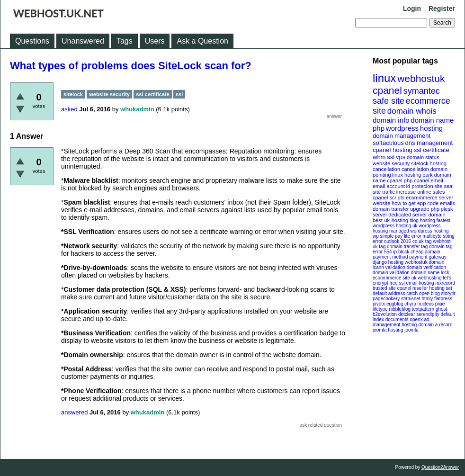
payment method (390, 257)
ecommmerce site (391, 278)
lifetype (380, 309)
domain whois (412, 111)
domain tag (441, 247)
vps (401, 157)
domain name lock (430, 273)
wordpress (402, 128)
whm (379, 157)
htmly (427, 299)
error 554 (382, 252)
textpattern (423, 309)
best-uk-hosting (390, 220)
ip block (401, 252)
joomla (411, 330)
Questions (32, 41)
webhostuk (421, 78)
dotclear (407, 314)
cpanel (387, 90)
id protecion (420, 186)
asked (69, 109)
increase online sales (421, 192)
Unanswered (83, 41)
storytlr (448, 293)
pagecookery (386, 299)
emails (447, 203)
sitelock (420, 163)
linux (384, 78)
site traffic (384, 192)
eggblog (395, 304)
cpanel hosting (393, 150)
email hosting (420, 283)
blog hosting (422, 220)
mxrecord (445, 283)
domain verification (426, 267)
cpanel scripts (389, 198)
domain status (423, 157)
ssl (391, 157)
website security (391, 163)
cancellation (415, 169)
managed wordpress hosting (419, 231)
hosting (431, 128)
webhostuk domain (425, 262)
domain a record (435, 325)
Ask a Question (202, 41)
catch (412, 293)
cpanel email (429, 180)
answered (74, 412)
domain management (402, 136)
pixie (440, 304)
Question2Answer (440, 467)
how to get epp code (415, 203)
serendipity (428, 314)
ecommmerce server (429, 198)
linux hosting (407, 175)
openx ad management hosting (401, 322)
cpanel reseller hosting (421, 288)
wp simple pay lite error (397, 236)
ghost (441, 309)
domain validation (391, 273)
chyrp (410, 304)
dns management (429, 143)
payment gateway (428, 257)
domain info (391, 120)
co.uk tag (422, 241)
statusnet (411, 299)
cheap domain (425, 252)
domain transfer (391, 209)
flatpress (443, 299)
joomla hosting (388, 330)
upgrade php (425, 209)
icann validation (389, 267)
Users (155, 41)
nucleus (426, 304)
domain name (432, 120)
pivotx (379, 304)
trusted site (384, 288)
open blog (429, 293)
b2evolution (385, 314)
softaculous (388, 143)
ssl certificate (432, 150)
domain (437, 215)
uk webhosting (427, 278)
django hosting (388, 262)
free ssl (397, 283)
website (381, 203)
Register (442, 9)
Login (412, 9)
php (379, 128)
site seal (444, 186)
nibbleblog (400, 309)
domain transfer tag (407, 247)
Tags (125, 41)
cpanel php (400, 180)
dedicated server (407, 215)
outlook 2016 (398, 241)
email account (389, 186)
